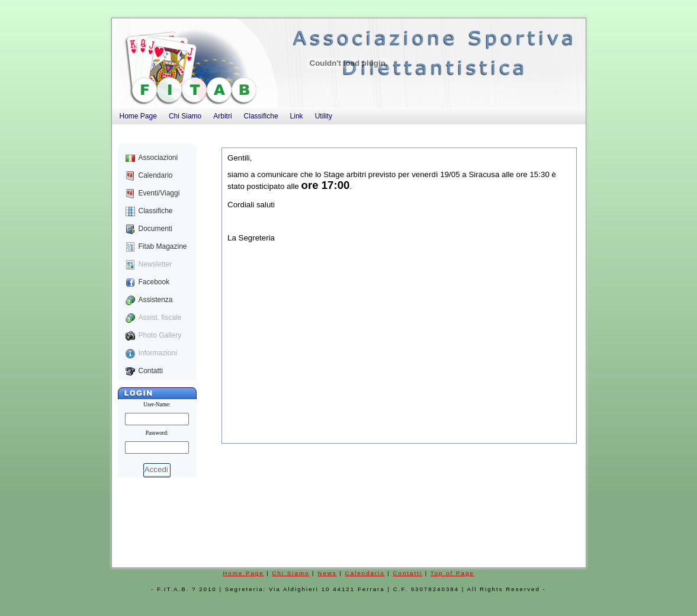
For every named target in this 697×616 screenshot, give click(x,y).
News (327, 573)
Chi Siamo (291, 573)
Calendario (365, 573)
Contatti (408, 573)
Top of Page (452, 573)
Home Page (243, 573)
